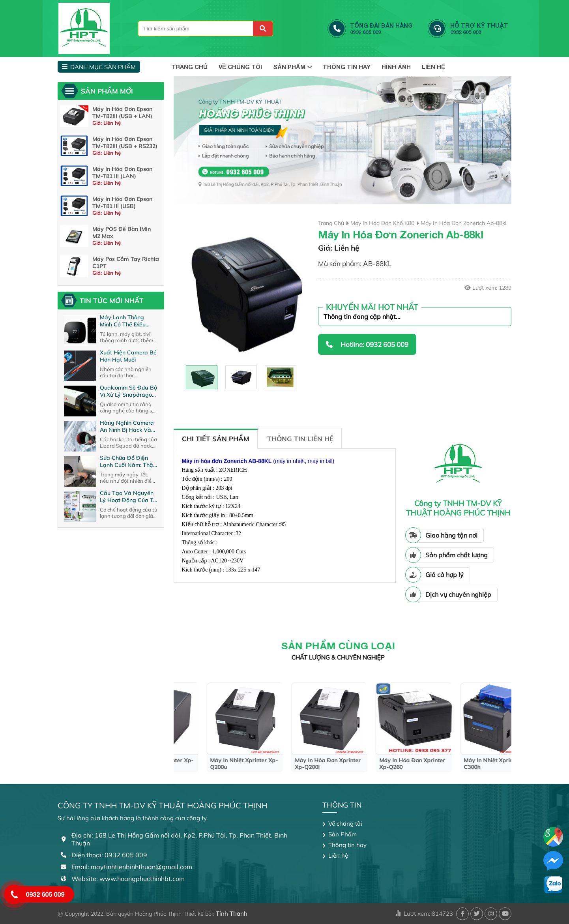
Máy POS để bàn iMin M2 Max (122, 232)
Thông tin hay (347, 67)
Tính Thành (232, 914)
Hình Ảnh (396, 67)
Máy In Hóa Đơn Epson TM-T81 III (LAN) (122, 172)
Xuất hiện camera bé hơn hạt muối (128, 356)
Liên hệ (433, 67)
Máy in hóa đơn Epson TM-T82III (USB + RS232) (125, 142)
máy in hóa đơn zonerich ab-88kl (463, 223)
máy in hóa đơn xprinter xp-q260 (469, 764)
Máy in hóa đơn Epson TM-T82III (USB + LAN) (122, 112)
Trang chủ (331, 223)
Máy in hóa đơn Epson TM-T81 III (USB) (122, 202)
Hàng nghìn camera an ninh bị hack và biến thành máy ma (127, 426)
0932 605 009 (45, 894)
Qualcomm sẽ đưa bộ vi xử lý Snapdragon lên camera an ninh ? (128, 391)
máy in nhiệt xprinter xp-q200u (301, 764)
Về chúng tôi (240, 67)
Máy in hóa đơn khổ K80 (382, 223)
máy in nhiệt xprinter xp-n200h (217, 764)
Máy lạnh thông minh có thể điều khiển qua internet (124, 321)
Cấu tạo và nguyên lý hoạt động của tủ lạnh (128, 497)
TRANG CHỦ (189, 67)
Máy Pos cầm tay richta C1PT (126, 262)
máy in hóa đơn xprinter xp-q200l (385, 764)
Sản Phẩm (292, 67)
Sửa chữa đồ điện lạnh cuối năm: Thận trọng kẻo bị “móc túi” (128, 461)
